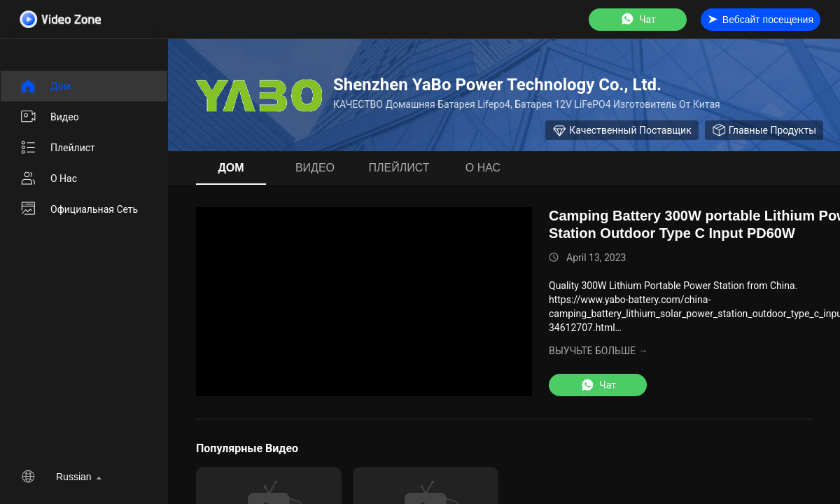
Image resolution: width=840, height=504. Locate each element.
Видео (49, 117)
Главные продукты (764, 130)
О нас (48, 178)
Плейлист (57, 148)
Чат (638, 19)
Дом (45, 86)
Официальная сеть (79, 209)
